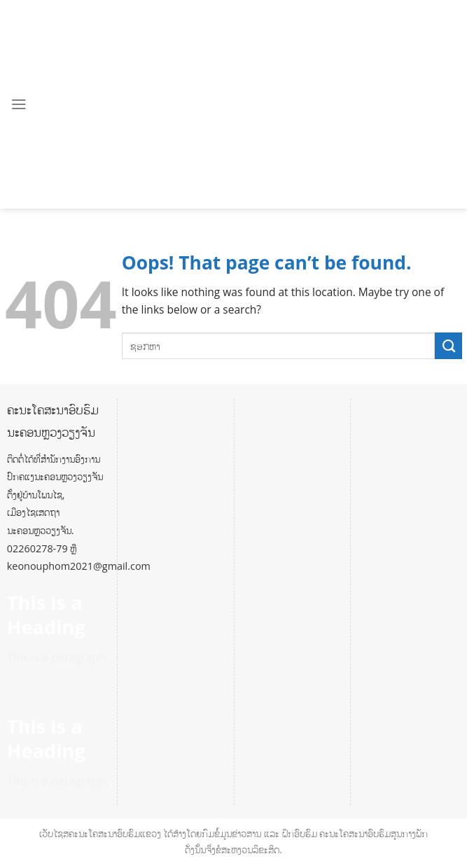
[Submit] (448, 346)
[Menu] (19, 104)
